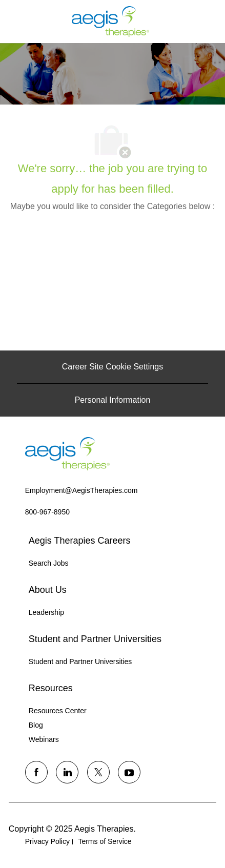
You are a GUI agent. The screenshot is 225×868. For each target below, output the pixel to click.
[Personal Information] (113, 400)
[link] (67, 454)
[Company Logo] (110, 21)
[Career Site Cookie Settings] (113, 367)
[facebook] (36, 772)
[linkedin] (67, 772)
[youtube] (129, 772)
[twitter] (98, 772)
